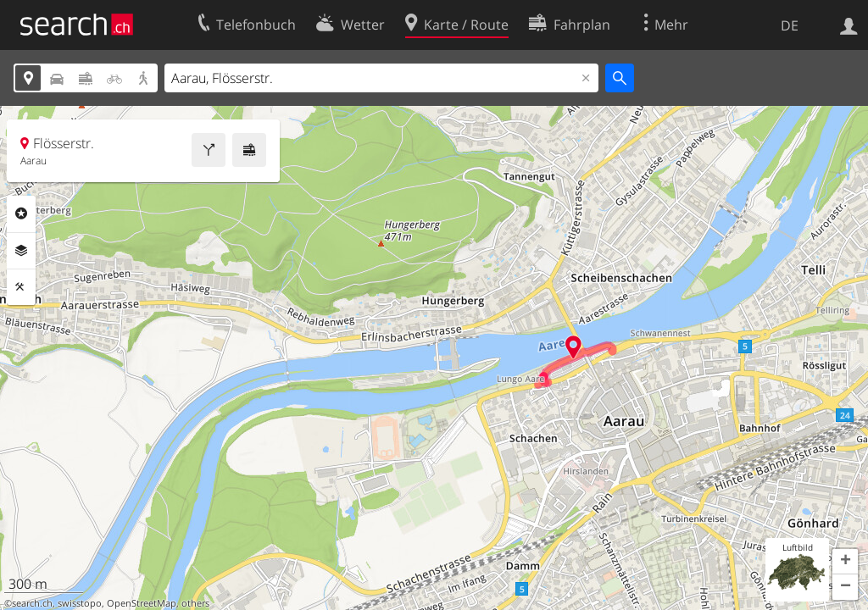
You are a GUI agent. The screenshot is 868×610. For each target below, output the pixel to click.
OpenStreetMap (142, 603)
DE (790, 25)
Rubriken (21, 213)
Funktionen (21, 287)
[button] (845, 562)
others (195, 603)
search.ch (32, 603)
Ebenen (21, 251)
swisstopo (80, 603)
